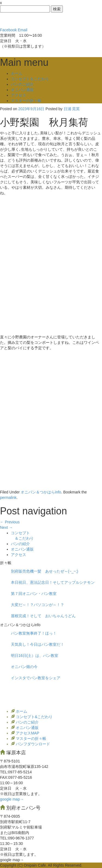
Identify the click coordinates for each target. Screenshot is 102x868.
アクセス (18, 95)
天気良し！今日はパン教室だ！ (38, 644)
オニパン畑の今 (24, 667)
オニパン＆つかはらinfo (41, 492)
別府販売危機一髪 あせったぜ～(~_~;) (44, 571)
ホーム (17, 73)
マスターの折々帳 (26, 101)
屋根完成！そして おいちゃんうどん (43, 616)
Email (22, 30)
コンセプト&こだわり (34, 717)
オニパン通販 (22, 90)
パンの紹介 (20, 544)
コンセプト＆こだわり (30, 79)
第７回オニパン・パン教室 (34, 594)
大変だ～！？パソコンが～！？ (38, 605)
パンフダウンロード (32, 744)
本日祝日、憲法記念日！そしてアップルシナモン (53, 582)
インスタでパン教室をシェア (36, 678)
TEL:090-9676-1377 (17, 838)
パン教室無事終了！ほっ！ (34, 633)
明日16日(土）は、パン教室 (35, 656)
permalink (8, 498)
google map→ (12, 799)
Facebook (8, 30)
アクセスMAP (27, 733)
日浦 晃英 (72, 109)
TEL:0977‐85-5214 (16, 772)
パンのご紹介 (22, 84)
